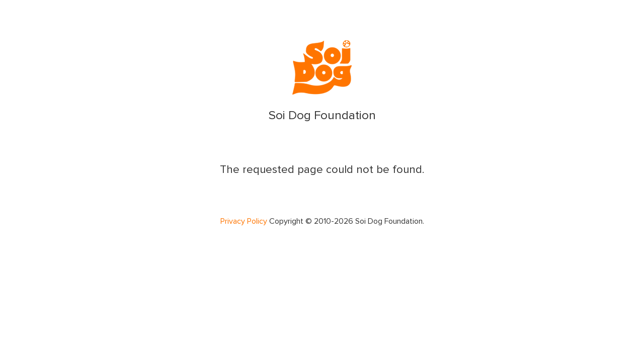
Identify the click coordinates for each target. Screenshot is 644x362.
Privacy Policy (244, 221)
